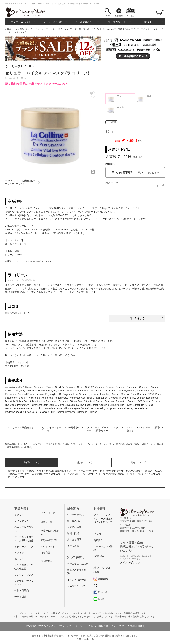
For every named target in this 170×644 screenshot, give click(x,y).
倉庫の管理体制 (136, 626)
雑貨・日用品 (22, 591)
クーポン (131, 16)
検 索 (108, 16)
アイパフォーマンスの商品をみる (64, 429)
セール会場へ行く (85, 22)
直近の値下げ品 (49, 540)
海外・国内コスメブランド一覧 (67, 29)
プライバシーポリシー (72, 626)
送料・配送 (73, 533)
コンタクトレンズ (24, 575)
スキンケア (20, 515)
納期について (32, 462)
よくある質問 (74, 540)
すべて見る (73, 546)
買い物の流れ (74, 521)
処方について (85, 462)
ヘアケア (19, 553)
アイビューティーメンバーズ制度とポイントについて (103, 519)
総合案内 (149, 22)
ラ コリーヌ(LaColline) (93, 29)
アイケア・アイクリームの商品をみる (143, 429)
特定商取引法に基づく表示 (41, 626)
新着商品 (119, 16)
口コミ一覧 (47, 522)
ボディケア (20, 559)
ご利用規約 (118, 626)
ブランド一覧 (48, 513)
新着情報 (98, 540)
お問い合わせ (101, 556)
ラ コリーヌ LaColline (20, 67)
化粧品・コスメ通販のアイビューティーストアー (28, 29)
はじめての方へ (75, 515)
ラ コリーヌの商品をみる (20, 428)
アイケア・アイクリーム (142, 29)
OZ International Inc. (86, 639)
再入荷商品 (47, 561)
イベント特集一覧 (77, 580)
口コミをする (137, 318)
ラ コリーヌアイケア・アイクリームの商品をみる (103, 429)
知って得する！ (117, 22)
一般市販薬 (20, 597)
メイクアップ (22, 521)
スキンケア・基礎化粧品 (117, 29)
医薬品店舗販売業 (98, 626)
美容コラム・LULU (77, 564)
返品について (138, 462)
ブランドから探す (53, 22)
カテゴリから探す (21, 22)
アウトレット (48, 547)
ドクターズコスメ (24, 547)
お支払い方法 (74, 527)
